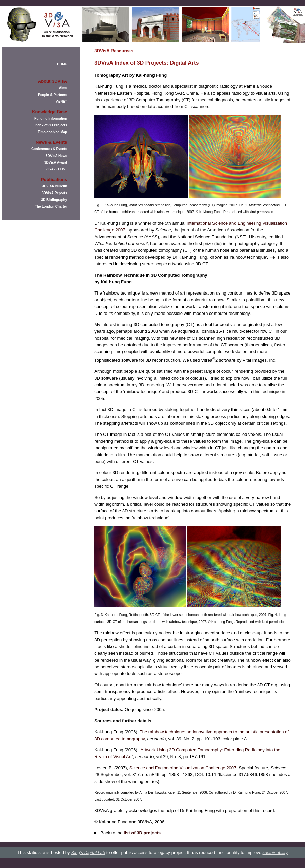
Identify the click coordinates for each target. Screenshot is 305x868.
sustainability (275, 853)
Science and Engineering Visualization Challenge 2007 (183, 768)
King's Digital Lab (88, 853)
